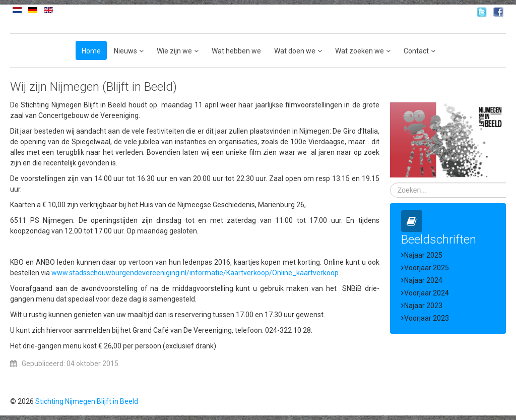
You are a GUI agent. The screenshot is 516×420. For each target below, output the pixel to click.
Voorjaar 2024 (427, 293)
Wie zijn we (174, 51)
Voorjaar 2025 (427, 268)
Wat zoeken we (360, 51)
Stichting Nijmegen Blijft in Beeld (87, 401)
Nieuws (125, 51)
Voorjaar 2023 (427, 318)
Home (91, 51)
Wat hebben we (236, 51)
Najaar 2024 (423, 280)
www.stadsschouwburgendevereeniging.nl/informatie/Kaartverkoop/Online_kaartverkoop (195, 273)
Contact (416, 51)
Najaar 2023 (423, 306)
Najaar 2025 (423, 255)
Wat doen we (295, 51)
